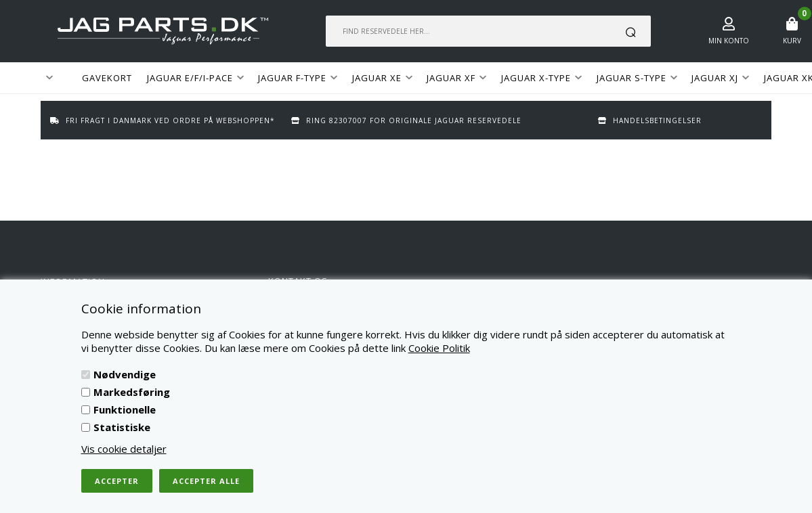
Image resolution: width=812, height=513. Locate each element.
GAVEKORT (107, 78)
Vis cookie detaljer (124, 449)
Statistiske (122, 427)
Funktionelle (125, 409)
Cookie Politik (439, 348)
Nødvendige (125, 374)
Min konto (729, 41)
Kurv (792, 41)
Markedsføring (132, 392)
